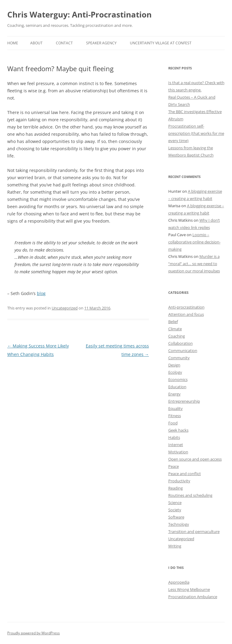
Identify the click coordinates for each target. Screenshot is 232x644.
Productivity (179, 481)
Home (13, 43)
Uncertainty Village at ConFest (161, 43)
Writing (175, 546)
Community (179, 358)
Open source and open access (195, 459)
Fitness (175, 416)
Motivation (178, 452)
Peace (174, 466)
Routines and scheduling (190, 495)
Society (175, 510)
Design (174, 365)
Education (177, 387)
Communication (183, 351)
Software (176, 517)
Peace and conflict (185, 474)
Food (173, 423)
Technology (179, 524)
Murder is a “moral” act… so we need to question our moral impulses (194, 264)
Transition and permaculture (194, 531)
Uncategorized (65, 308)
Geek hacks (178, 430)
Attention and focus (186, 314)
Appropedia (179, 582)
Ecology (175, 372)
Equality (176, 408)
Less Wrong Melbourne (189, 589)
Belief (173, 322)
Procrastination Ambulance (193, 597)
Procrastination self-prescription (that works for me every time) (196, 133)
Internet (176, 445)
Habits (174, 437)
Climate (175, 329)
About (36, 43)
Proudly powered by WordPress (34, 633)
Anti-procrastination (186, 307)
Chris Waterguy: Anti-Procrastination (79, 14)
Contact (64, 43)
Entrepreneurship (184, 401)
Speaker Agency (101, 43)
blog (41, 293)
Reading (176, 488)
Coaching (177, 336)
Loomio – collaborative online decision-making (194, 242)
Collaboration (180, 343)
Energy (174, 394)
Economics (178, 379)
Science (175, 503)
